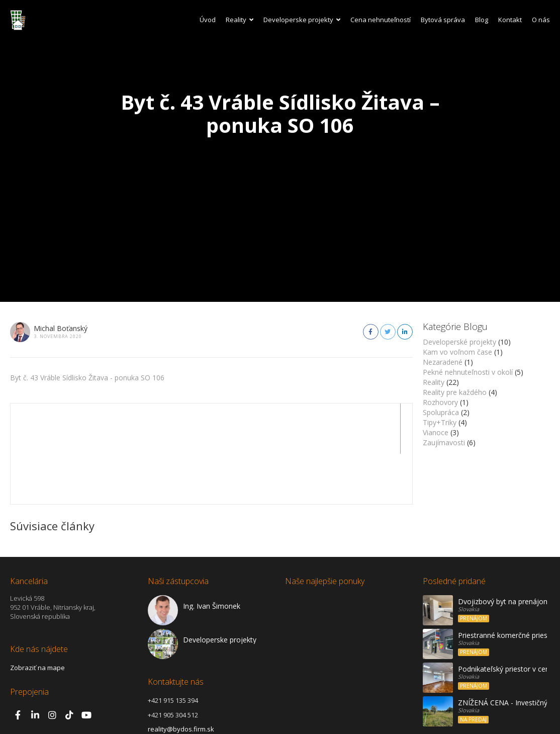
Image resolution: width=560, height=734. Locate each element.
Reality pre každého (455, 392)
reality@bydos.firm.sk (181, 679)
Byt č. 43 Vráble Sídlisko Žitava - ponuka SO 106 (87, 378)
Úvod (208, 20)
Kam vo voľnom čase (457, 352)
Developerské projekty (459, 342)
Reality (240, 20)
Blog (482, 20)
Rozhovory (440, 402)
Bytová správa (443, 20)
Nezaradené (443, 362)
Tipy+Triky (440, 422)
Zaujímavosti (444, 442)
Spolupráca (441, 412)
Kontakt (510, 20)
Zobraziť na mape (37, 617)
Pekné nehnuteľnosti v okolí (468, 372)
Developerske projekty (302, 20)
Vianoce (436, 432)
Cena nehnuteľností (381, 20)
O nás (541, 20)
